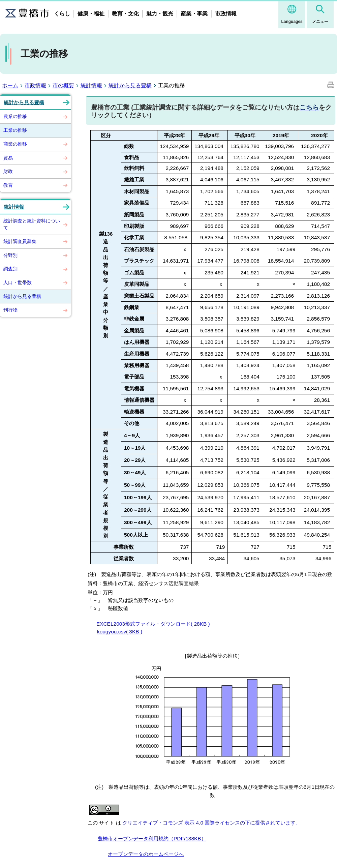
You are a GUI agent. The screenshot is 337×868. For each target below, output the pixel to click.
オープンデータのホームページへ (146, 854)
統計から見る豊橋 (130, 85)
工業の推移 (15, 130)
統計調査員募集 (20, 241)
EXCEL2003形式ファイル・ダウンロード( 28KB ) (153, 624)
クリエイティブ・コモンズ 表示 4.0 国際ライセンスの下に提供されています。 (211, 823)
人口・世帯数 (18, 282)
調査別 (10, 269)
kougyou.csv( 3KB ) (120, 632)
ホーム (10, 85)
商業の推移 (15, 144)
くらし (62, 14)
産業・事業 (194, 14)
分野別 (10, 255)
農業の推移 (15, 116)
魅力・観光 (160, 14)
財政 (8, 171)
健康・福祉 (91, 14)
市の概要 (63, 85)
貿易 (8, 158)
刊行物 (10, 310)
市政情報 (226, 14)
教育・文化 (125, 14)
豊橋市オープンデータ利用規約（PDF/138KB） (152, 839)
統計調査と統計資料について (32, 224)
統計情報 (91, 85)
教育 (8, 185)
